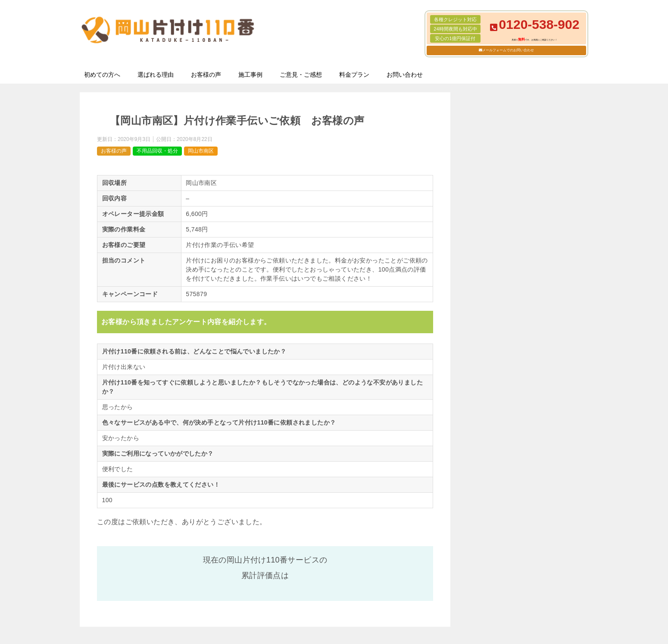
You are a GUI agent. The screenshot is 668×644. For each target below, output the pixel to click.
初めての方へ (102, 75)
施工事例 (250, 75)
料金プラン (354, 75)
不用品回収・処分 (157, 151)
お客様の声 (206, 75)
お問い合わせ (405, 75)
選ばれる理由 (156, 75)
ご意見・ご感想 (301, 75)
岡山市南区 (201, 151)
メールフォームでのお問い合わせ (508, 50)
